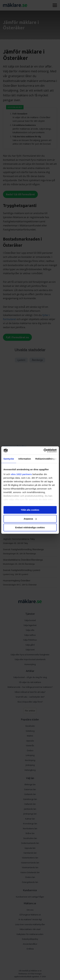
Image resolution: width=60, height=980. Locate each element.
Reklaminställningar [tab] (46, 459)
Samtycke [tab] (9, 459)
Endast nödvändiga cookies (30, 527)
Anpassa (30, 519)
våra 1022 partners (21, 474)
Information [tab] (25, 459)
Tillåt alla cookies (30, 510)
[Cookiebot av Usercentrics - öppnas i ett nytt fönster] (44, 451)
